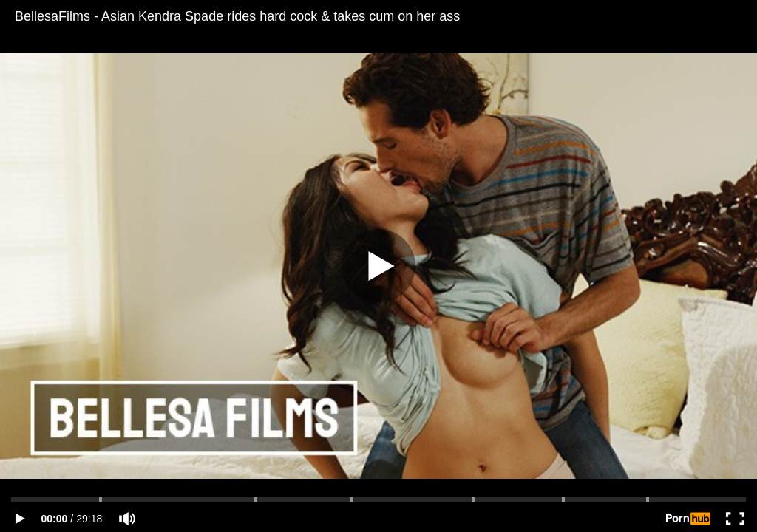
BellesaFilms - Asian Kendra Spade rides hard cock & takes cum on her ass (237, 16)
